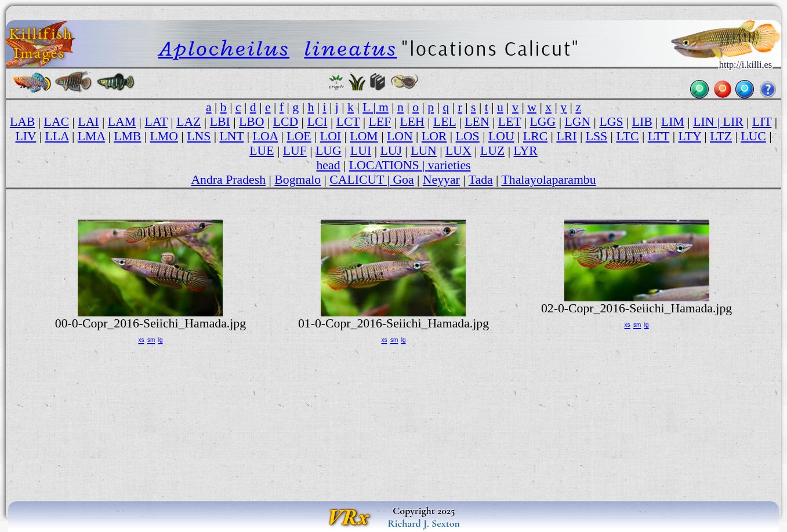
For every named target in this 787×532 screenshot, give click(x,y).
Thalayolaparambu (549, 180)
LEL (445, 122)
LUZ (492, 151)
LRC (535, 136)
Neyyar (441, 180)
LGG (543, 122)
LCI (317, 122)
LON (400, 136)
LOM (364, 136)
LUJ (391, 151)
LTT (659, 136)
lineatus (351, 48)
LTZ (721, 136)
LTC (627, 136)
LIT (762, 122)
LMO (164, 136)
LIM (673, 122)
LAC (57, 122)
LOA (266, 136)
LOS (468, 136)
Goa (403, 180)
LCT (348, 122)
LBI (220, 122)
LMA (91, 136)
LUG (329, 151)
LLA (57, 136)
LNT (231, 136)
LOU (501, 136)
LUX (458, 151)
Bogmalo (298, 180)
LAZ (188, 122)
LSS (596, 136)
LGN (577, 122)
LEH (412, 122)
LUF (295, 151)
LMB (127, 136)
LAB (23, 122)
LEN (477, 122)
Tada (481, 180)
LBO (252, 122)
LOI (331, 136)
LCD (286, 122)
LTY (689, 136)
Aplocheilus (224, 48)
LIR (733, 122)
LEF (380, 122)
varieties (449, 165)
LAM (122, 122)
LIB (642, 122)
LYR (526, 151)
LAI (88, 122)
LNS (199, 136)
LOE (299, 136)
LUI (361, 151)
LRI (566, 136)
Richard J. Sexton (424, 523)
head (328, 165)
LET (509, 122)
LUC (753, 136)
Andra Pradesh (228, 180)
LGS (611, 122)
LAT (156, 122)
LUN (424, 151)
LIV (26, 136)
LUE (262, 151)
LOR (434, 136)
